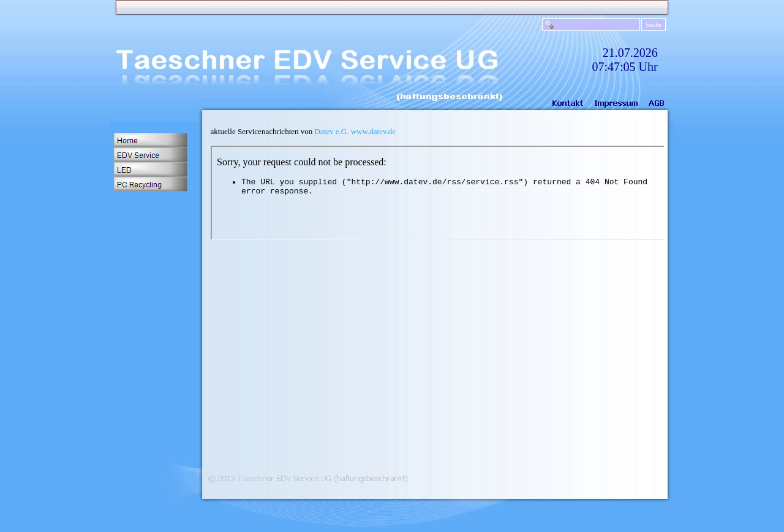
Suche (654, 24)
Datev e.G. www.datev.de (356, 131)
